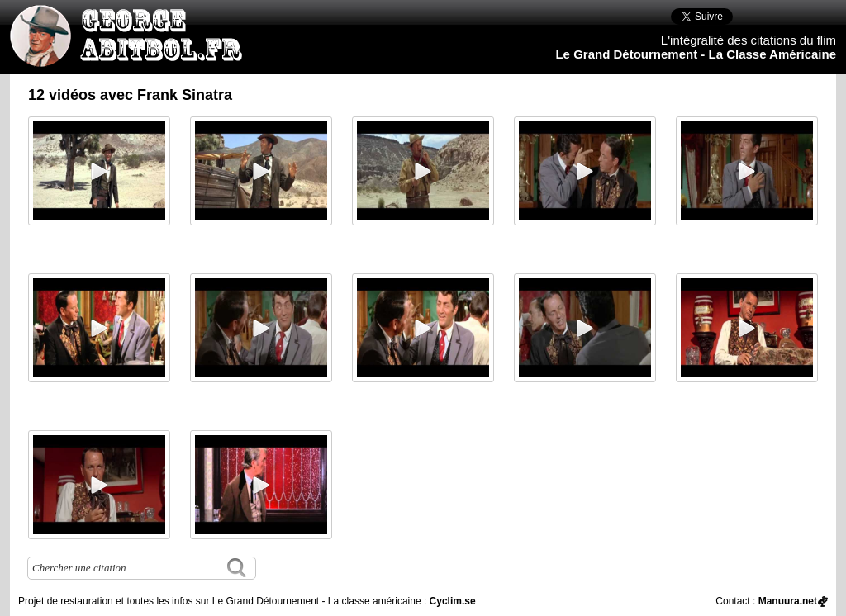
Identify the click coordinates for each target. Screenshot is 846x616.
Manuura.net (788, 601)
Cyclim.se (453, 601)
